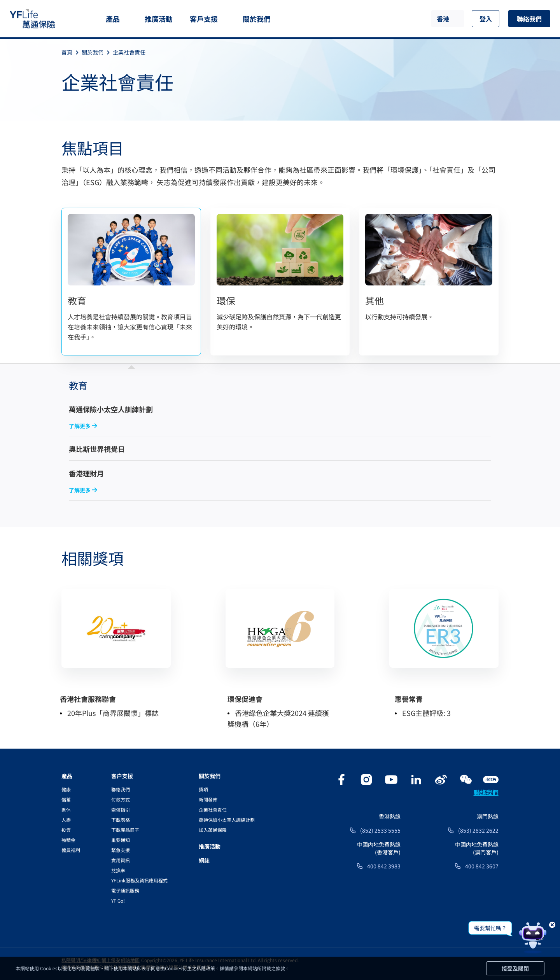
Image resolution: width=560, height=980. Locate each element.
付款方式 (121, 799)
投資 (66, 830)
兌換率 (118, 870)
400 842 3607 (482, 866)
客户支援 (122, 776)
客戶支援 (204, 19)
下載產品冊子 (125, 830)
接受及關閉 (515, 968)
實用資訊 (121, 860)
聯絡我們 (529, 19)
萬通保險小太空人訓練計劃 (227, 820)
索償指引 (121, 809)
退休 (66, 809)
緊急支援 (121, 850)
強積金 (68, 840)
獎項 (203, 789)
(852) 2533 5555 (380, 830)
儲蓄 (66, 799)
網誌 (204, 860)
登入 (486, 19)
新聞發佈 (208, 799)
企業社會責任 (129, 52)
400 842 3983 (384, 866)
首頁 (72, 52)
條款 (280, 968)
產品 (113, 19)
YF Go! (118, 900)
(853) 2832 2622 (478, 830)
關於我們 (257, 19)
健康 (66, 789)
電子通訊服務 (125, 890)
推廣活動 (159, 19)
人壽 (66, 820)
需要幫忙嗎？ (490, 928)
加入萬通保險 (213, 830)
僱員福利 (71, 850)
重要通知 (121, 840)
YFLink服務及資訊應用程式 (139, 880)
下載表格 (121, 820)
